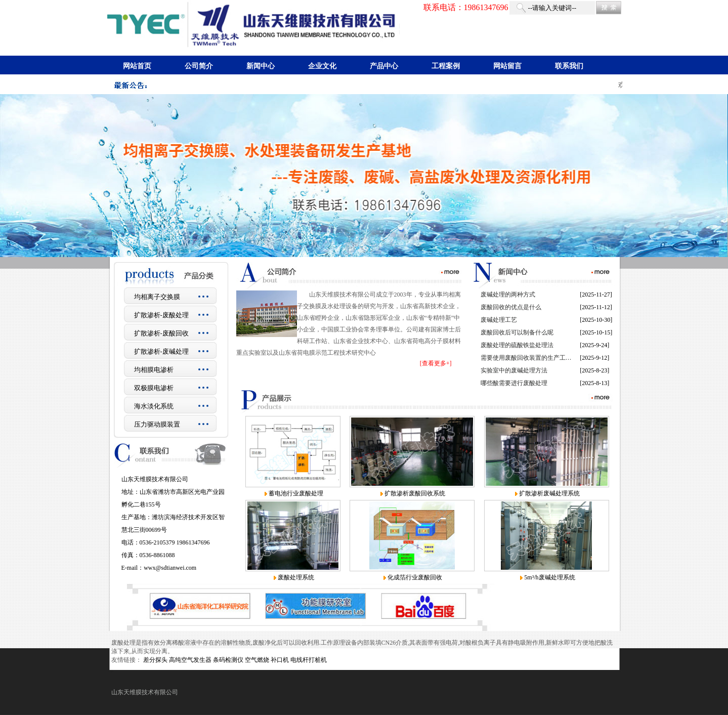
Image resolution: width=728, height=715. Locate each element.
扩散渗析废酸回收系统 (415, 493)
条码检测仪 (228, 660)
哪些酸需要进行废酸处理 (514, 383)
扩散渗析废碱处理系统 (549, 493)
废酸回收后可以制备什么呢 (517, 332)
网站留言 (507, 66)
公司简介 (199, 66)
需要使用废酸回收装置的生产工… (526, 358)
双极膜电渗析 (154, 388)
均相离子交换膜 (157, 297)
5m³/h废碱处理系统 (549, 577)
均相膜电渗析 (154, 370)
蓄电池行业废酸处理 (296, 493)
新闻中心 (261, 66)
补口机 (280, 660)
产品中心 (384, 66)
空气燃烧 (257, 660)
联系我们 (569, 66)
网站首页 (137, 66)
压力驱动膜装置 (157, 424)
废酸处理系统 (296, 577)
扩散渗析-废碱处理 (161, 351)
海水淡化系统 (154, 406)
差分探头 (155, 660)
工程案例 (446, 66)
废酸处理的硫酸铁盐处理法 (517, 345)
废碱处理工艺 (499, 320)
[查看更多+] (436, 363)
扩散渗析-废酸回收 (161, 333)
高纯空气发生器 (190, 660)
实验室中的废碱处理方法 (514, 370)
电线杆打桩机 (309, 660)
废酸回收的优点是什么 (511, 307)
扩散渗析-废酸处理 (161, 315)
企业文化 (322, 66)
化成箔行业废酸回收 (415, 577)
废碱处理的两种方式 (508, 295)
